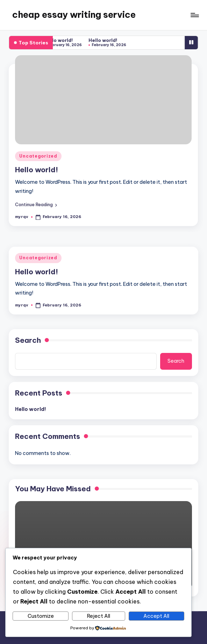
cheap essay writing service (74, 15)
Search (28, 340)
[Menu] (194, 15)
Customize (41, 616)
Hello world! (60, 40)
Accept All (156, 616)
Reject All (99, 616)
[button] (36, 205)
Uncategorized (38, 156)
